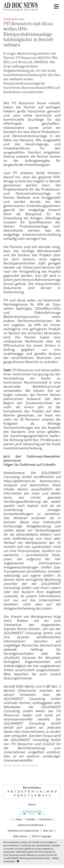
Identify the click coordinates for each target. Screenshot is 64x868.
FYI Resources (10, 19)
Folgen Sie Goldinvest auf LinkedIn (30, 465)
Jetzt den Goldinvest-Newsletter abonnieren (32, 458)
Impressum (46, 819)
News (19, 819)
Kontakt (31, 819)
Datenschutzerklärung (30, 825)
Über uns (48, 831)
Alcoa (22, 19)
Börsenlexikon (32, 788)
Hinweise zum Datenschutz (23, 831)
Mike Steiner (20, 836)
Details (56, 858)
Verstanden (9, 861)
